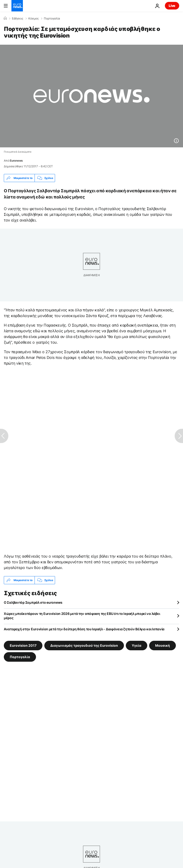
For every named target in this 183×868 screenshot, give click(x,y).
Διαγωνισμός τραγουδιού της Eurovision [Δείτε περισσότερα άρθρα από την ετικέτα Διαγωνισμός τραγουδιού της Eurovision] (84, 645)
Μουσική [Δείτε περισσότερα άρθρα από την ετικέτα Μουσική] (163, 645)
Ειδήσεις (18, 19)
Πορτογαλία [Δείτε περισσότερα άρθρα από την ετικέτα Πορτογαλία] (20, 657)
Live (172, 6)
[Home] (5, 18)
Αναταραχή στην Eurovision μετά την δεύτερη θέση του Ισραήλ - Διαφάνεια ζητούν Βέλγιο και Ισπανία (84, 629)
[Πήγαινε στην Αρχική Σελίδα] (17, 6)
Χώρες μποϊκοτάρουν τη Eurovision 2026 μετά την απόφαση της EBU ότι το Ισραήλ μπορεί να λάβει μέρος (82, 616)
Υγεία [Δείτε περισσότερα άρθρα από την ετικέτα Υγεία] (137, 645)
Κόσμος (33, 19)
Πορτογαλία (52, 19)
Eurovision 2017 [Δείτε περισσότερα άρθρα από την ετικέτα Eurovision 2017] (23, 645)
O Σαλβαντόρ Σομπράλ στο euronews (33, 602)
